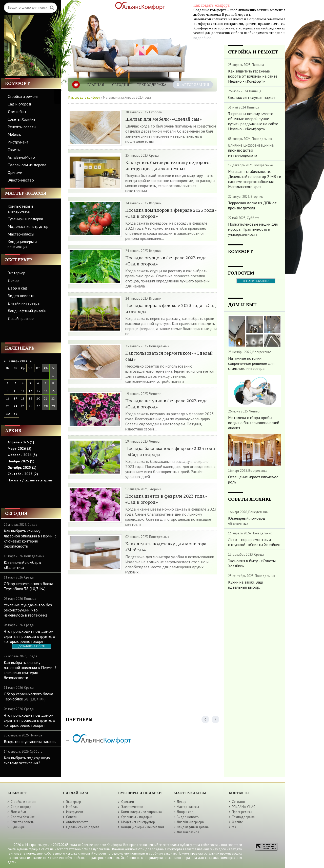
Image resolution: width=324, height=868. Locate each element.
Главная (96, 85)
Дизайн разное (21, 318)
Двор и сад (17, 288)
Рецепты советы (22, 127)
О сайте (237, 822)
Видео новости (21, 296)
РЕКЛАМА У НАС (244, 807)
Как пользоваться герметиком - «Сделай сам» (169, 356)
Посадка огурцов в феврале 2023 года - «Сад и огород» (167, 261)
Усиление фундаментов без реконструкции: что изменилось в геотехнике (28, 610)
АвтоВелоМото (21, 157)
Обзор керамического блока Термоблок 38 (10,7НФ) (28, 586)
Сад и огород (19, 104)
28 (46, 406)
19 (30, 398)
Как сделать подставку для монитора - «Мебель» (167, 547)
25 (23, 406)
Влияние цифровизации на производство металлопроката (251, 150)
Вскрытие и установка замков (30, 742)
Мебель (14, 134)
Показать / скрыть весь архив (30, 480)
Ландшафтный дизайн (27, 311)
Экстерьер (16, 273)
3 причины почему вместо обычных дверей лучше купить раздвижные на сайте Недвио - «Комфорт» (253, 121)
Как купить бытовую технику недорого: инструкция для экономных (168, 165)
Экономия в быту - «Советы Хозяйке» (252, 563)
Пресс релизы (242, 812)
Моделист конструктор (28, 226)
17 (15, 398)
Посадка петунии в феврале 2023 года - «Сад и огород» (168, 404)
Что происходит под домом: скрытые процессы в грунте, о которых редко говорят (29, 636)
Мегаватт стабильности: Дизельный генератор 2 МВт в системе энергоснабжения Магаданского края (255, 179)
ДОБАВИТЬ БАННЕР (32, 646)
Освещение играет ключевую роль (253, 479)
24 (15, 406)
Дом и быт (17, 112)
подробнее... (204, 38)
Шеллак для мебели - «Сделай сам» (163, 119)
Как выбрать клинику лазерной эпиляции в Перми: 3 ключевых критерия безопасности (30, 538)
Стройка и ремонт (23, 96)
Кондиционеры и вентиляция (22, 244)
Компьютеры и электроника (20, 209)
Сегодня (121, 85)
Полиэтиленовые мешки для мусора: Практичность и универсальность (253, 229)
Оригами (15, 172)
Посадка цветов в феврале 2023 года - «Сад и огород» (166, 499)
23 (8, 406)
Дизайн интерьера (24, 303)
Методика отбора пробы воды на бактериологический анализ (254, 423)
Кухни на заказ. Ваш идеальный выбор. (245, 585)
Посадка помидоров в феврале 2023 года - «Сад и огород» (171, 213)
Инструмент (18, 142)
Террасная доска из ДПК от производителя (252, 205)
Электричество (21, 180)
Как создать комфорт (84, 97)
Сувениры (18, 827)
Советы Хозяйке (22, 119)
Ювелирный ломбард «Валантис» (22, 565)
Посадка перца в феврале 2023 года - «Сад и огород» (171, 308)
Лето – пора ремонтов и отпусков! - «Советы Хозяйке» (254, 542)
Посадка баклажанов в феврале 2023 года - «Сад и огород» (170, 451)
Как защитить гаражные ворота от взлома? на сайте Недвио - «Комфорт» (253, 76)
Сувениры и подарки (25, 219)
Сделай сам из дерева (27, 165)
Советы (14, 150)
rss (234, 827)
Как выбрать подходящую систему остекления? (27, 760)
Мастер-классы (21, 234)
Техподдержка (152, 85)
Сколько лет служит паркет (252, 97)
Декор (13, 280)
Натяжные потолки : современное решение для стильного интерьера (251, 363)
